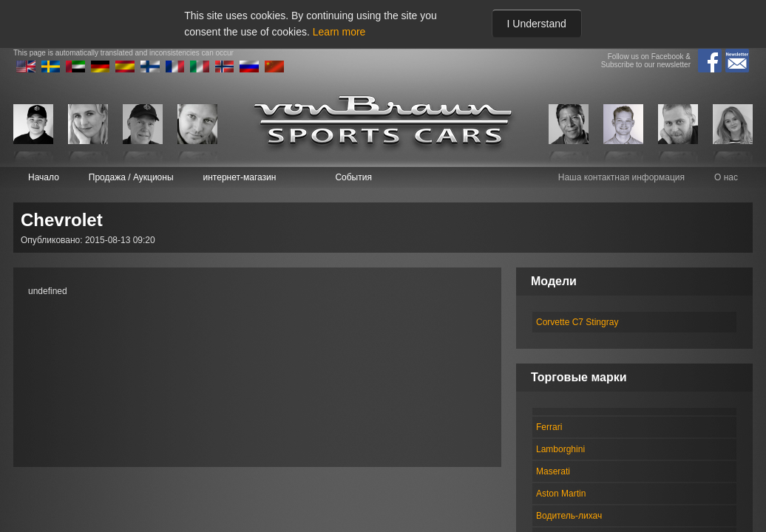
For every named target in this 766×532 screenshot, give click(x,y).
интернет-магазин (240, 177)
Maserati (553, 471)
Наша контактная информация (621, 177)
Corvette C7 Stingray (577, 322)
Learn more (339, 32)
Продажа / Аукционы (131, 177)
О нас (726, 177)
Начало (44, 177)
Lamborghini (560, 449)
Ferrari (549, 427)
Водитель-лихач (569, 516)
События (353, 177)
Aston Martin (561, 494)
